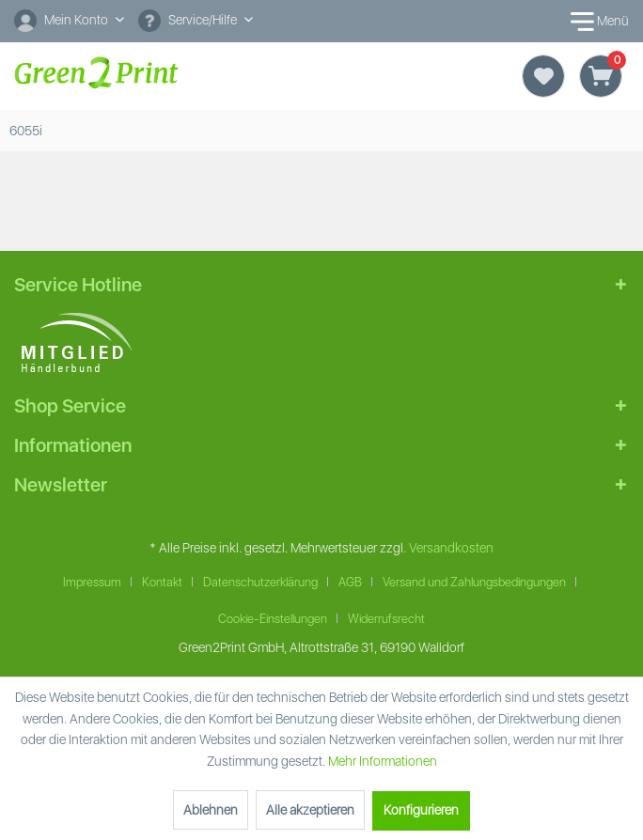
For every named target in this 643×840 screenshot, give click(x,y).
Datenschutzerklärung (260, 582)
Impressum (92, 582)
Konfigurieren (421, 810)
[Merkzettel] (543, 76)
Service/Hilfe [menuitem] (189, 21)
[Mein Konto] (69, 20)
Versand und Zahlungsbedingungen (474, 582)
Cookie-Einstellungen (273, 619)
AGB (350, 582)
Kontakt (162, 582)
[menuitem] (69, 21)
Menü (596, 22)
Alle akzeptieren (310, 810)
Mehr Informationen (383, 761)
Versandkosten (451, 548)
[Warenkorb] (601, 76)
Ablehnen (211, 810)
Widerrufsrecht (386, 619)
